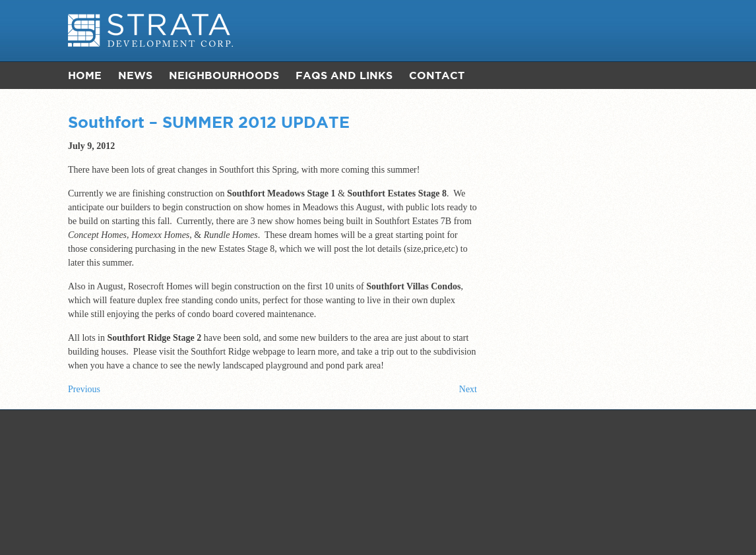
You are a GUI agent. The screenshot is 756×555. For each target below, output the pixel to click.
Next (468, 389)
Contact (437, 75)
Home (85, 75)
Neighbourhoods (224, 75)
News (135, 75)
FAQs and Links (344, 75)
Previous (84, 389)
